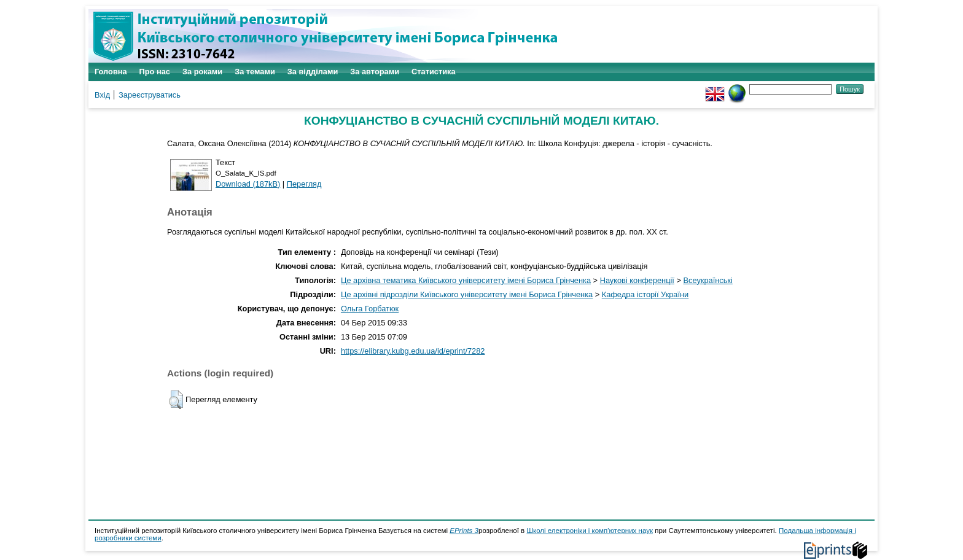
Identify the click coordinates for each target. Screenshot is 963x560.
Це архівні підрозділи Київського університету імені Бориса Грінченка (467, 294)
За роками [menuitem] (202, 72)
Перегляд (304, 184)
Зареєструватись (150, 95)
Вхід (102, 95)
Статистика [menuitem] (434, 72)
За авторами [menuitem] (375, 72)
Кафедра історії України (645, 294)
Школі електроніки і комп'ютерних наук (590, 531)
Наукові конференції (637, 280)
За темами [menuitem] (255, 72)
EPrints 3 (464, 531)
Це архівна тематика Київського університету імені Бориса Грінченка (466, 280)
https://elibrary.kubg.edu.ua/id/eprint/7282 (413, 351)
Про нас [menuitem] (155, 72)
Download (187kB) (248, 184)
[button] (176, 400)
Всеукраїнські (708, 280)
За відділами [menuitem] (313, 72)
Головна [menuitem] (111, 72)
